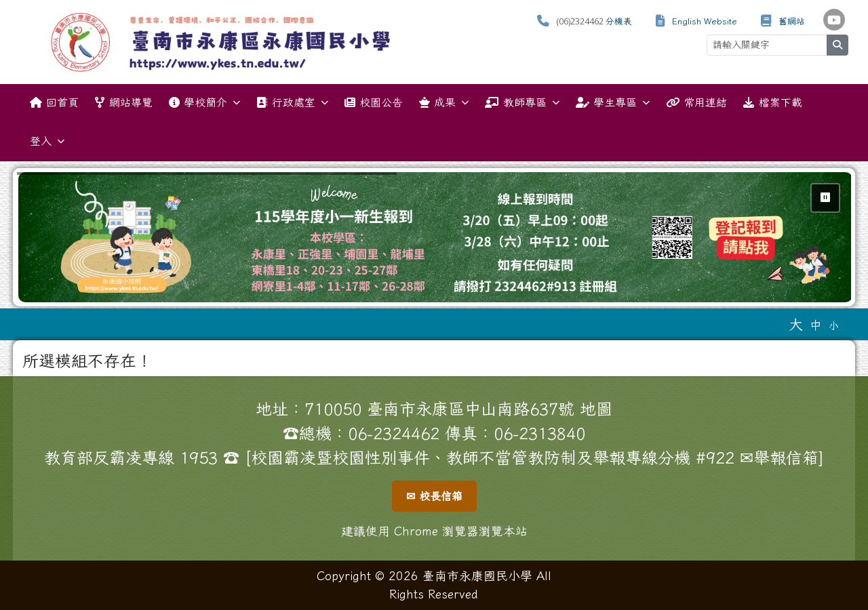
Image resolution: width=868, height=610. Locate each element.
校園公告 (374, 102)
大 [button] (796, 324)
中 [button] (816, 325)
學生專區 (613, 103)
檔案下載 (772, 102)
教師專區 (522, 103)
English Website (705, 21)
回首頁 (54, 102)
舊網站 (792, 21)
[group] (435, 237)
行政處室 (292, 103)
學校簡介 (204, 103)
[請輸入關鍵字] (767, 45)
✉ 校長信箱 (434, 496)
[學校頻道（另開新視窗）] (834, 20)
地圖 (596, 409)
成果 (444, 103)
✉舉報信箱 (779, 457)
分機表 (619, 21)
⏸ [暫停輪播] (825, 197)
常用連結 (696, 102)
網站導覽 (123, 102)
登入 (47, 141)
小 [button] (834, 326)
